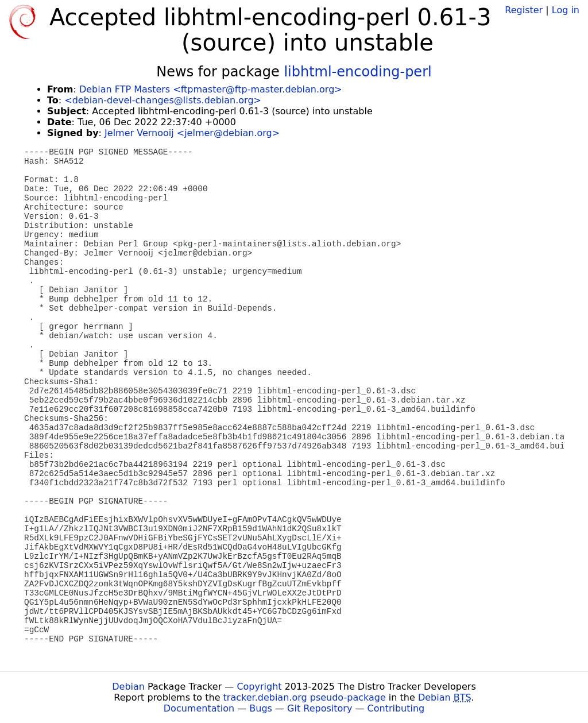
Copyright (259, 687)
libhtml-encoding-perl (357, 72)
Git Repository (320, 708)
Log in (566, 10)
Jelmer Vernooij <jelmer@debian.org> (192, 133)
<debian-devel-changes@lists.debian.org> (163, 100)
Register (524, 10)
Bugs (261, 708)
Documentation (199, 708)
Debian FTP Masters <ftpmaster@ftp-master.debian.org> (211, 89)
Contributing (396, 708)
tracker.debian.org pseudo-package (305, 697)
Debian (128, 687)
